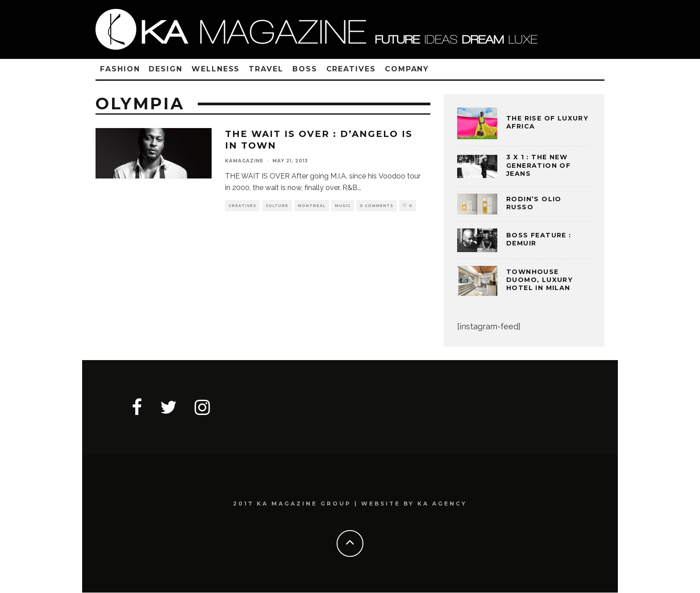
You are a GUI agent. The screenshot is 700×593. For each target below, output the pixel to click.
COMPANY (407, 69)
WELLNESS (216, 69)
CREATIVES (351, 69)
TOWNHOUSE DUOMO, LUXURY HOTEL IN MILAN (540, 280)
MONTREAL (312, 206)
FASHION (120, 69)
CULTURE (277, 206)
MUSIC (343, 206)
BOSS (305, 69)
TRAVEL (266, 69)
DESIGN (166, 69)
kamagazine (244, 161)
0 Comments (377, 206)
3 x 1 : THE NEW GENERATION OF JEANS (538, 165)
